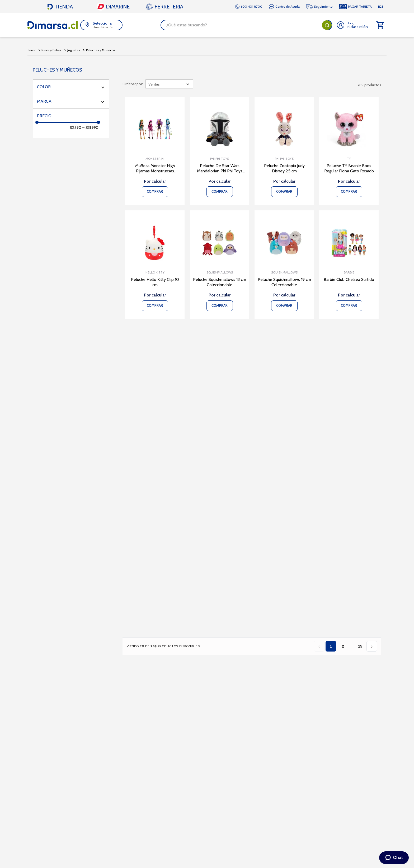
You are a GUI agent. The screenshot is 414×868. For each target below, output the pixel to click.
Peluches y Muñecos (100, 50)
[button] (101, 25)
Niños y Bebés (51, 50)
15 (360, 646)
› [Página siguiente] (372, 646)
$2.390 (76, 128)
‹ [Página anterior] (319, 646)
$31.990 (90, 128)
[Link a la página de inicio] (32, 50)
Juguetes (74, 50)
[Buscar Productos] (327, 25)
